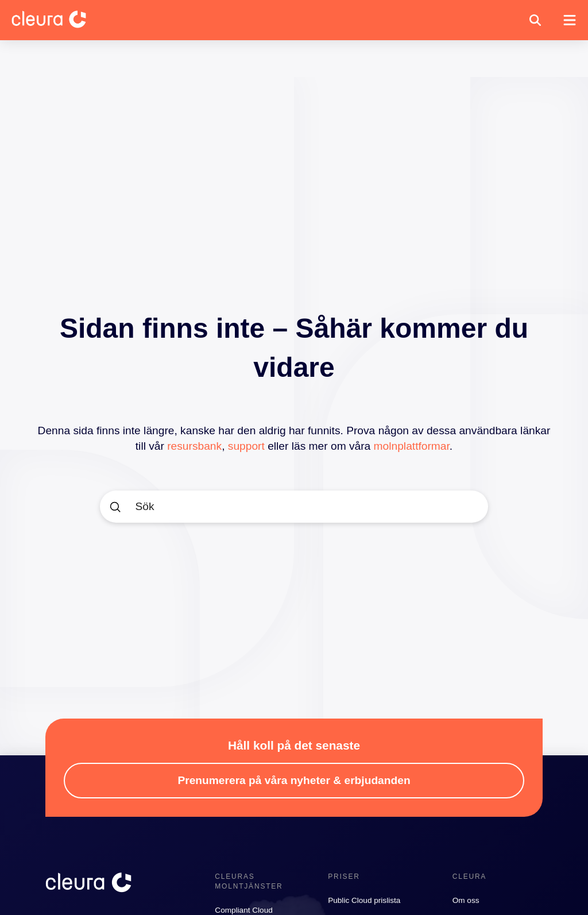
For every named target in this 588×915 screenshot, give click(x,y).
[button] (535, 20)
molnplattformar (412, 446)
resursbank (194, 446)
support (246, 446)
